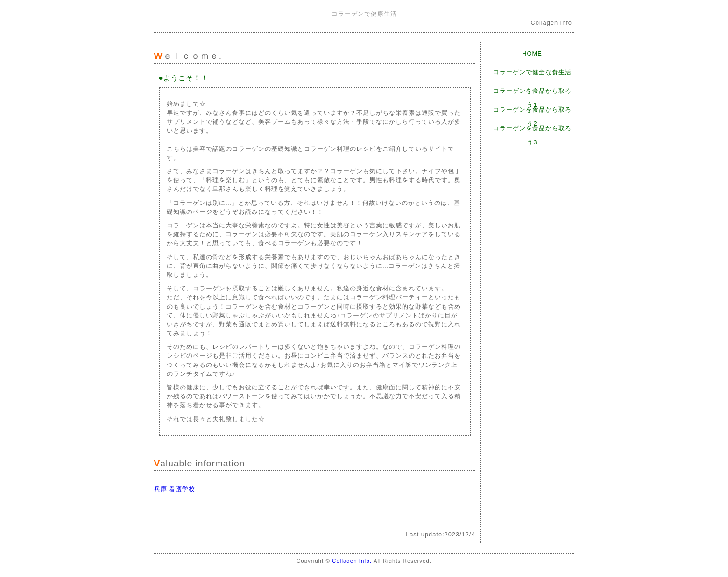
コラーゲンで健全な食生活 (532, 72)
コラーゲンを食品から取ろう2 (532, 111)
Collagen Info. (352, 561)
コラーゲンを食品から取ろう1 (532, 93)
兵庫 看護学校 (175, 489)
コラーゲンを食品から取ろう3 (532, 130)
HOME (532, 53)
